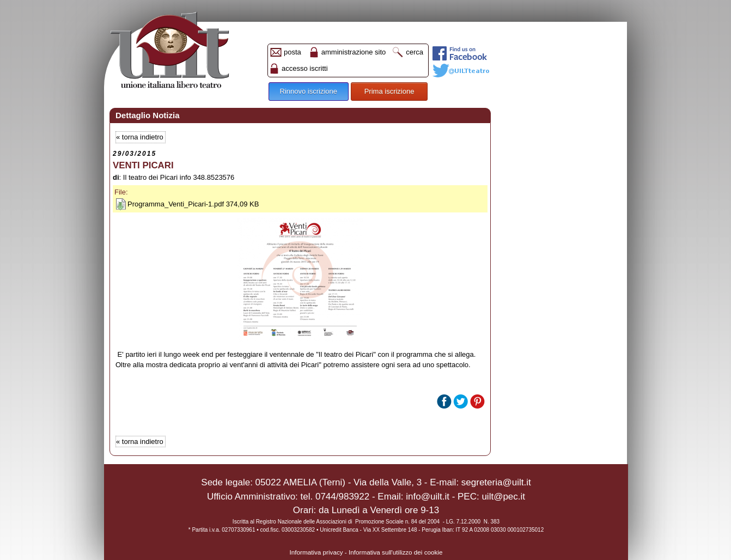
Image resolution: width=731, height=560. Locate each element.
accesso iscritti (305, 68)
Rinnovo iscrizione (309, 91)
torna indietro (143, 137)
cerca (415, 52)
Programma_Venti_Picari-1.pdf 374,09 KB (193, 204)
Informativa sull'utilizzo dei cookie (395, 552)
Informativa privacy (316, 552)
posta (293, 52)
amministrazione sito (354, 52)
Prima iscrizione (389, 91)
